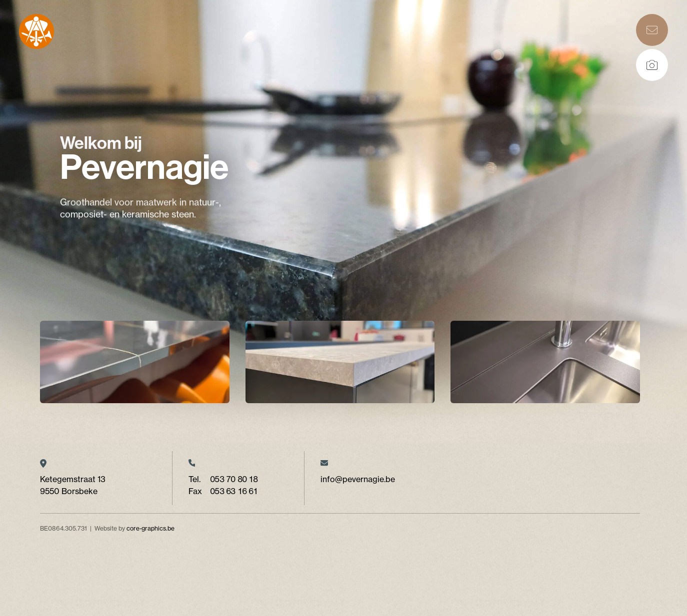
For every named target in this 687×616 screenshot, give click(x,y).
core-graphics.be (150, 528)
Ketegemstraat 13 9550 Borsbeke (73, 485)
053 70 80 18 (234, 479)
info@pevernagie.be (358, 479)
